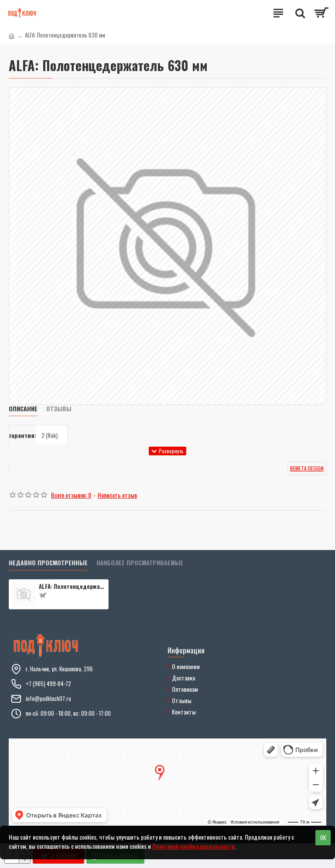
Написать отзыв (117, 495)
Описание (23, 409)
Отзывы (59, 409)
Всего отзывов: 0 (71, 495)
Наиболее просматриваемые (140, 563)
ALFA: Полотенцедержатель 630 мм (72, 586)
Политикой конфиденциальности (193, 846)
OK (323, 837)
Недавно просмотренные (48, 563)
